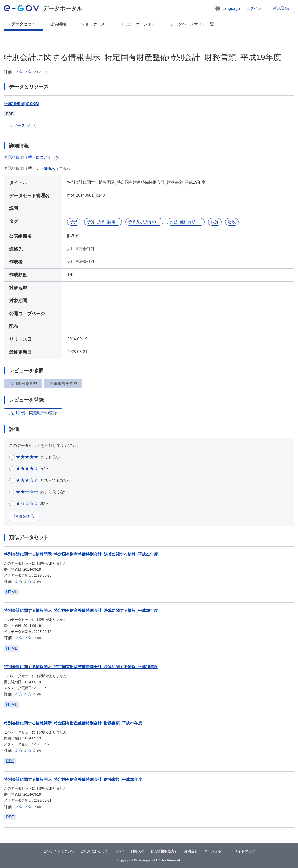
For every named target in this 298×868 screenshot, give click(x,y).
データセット (23, 24)
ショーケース (93, 24)
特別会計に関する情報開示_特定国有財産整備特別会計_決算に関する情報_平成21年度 (81, 554)
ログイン (254, 8)
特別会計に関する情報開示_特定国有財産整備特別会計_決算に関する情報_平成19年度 (81, 667)
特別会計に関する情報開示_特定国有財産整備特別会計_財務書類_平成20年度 (73, 779)
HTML (12, 592)
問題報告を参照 (63, 384)
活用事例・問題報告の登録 (33, 413)
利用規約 (137, 851)
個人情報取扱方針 (164, 851)
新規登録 (281, 8)
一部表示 (48, 168)
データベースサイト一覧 (192, 24)
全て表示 (63, 168)
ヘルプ (119, 851)
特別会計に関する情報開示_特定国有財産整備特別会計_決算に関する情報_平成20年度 (81, 611)
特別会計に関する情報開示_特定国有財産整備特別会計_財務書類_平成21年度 (73, 723)
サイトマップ (245, 851)
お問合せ (191, 851)
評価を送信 (24, 516)
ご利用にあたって (94, 851)
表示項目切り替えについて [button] (32, 157)
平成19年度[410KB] (22, 104)
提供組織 (58, 24)
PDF (10, 761)
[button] (227, 8)
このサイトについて (59, 851)
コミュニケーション (138, 24)
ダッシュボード (216, 851)
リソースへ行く (23, 126)
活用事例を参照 (23, 384)
